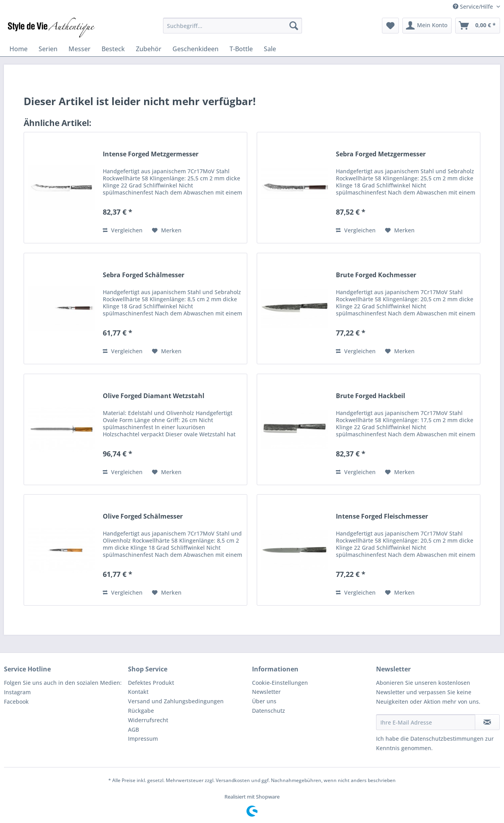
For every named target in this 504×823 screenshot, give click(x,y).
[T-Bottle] (241, 49)
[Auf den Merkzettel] (167, 230)
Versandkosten (233, 780)
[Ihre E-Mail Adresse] (426, 722)
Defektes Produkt (151, 683)
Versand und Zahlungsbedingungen (176, 701)
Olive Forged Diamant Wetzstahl (154, 396)
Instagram (17, 692)
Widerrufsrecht (148, 720)
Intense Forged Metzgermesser (151, 154)
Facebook (16, 702)
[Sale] (270, 49)
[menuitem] (233, 26)
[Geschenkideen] (195, 49)
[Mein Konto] (427, 26)
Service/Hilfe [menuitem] (474, 6)
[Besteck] (113, 49)
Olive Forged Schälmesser (143, 516)
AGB (133, 729)
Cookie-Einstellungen (280, 683)
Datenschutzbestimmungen (447, 739)
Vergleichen (123, 230)
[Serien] (48, 49)
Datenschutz (269, 711)
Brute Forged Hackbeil (371, 396)
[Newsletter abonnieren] (487, 722)
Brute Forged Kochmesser (376, 275)
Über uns (264, 701)
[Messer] (80, 49)
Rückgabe (141, 711)
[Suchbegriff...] (233, 26)
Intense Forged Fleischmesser (382, 516)
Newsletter (266, 692)
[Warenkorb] (478, 26)
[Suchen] (294, 26)
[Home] (19, 49)
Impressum (143, 739)
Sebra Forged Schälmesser (144, 275)
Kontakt (138, 692)
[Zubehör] (149, 49)
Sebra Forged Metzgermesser (381, 154)
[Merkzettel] (390, 26)
